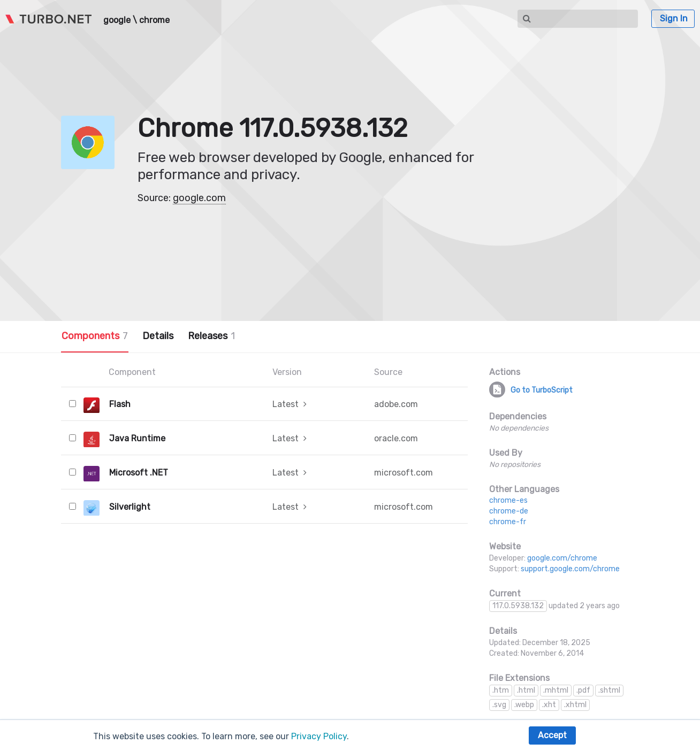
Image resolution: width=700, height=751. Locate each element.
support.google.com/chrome (570, 569)
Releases (211, 336)
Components (95, 336)
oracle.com (396, 438)
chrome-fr (508, 522)
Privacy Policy (319, 736)
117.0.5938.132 (518, 606)
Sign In (674, 18)
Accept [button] (552, 735)
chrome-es (508, 500)
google (117, 20)
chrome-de (509, 511)
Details (158, 336)
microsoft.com (404, 473)
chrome (154, 20)
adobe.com (396, 404)
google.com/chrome (562, 558)
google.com (199, 198)
